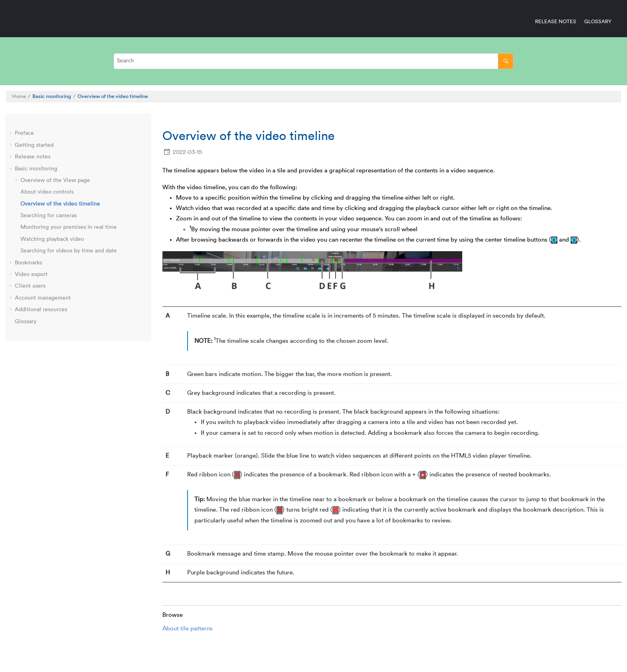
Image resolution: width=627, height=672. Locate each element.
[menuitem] (552, 22)
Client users (30, 286)
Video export (31, 274)
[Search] (506, 61)
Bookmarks (28, 263)
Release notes (556, 22)
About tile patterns (188, 629)
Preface (24, 133)
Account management (43, 298)
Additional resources (41, 310)
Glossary (598, 22)
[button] (12, 134)
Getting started (34, 145)
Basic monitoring (52, 96)
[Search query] (313, 61)
